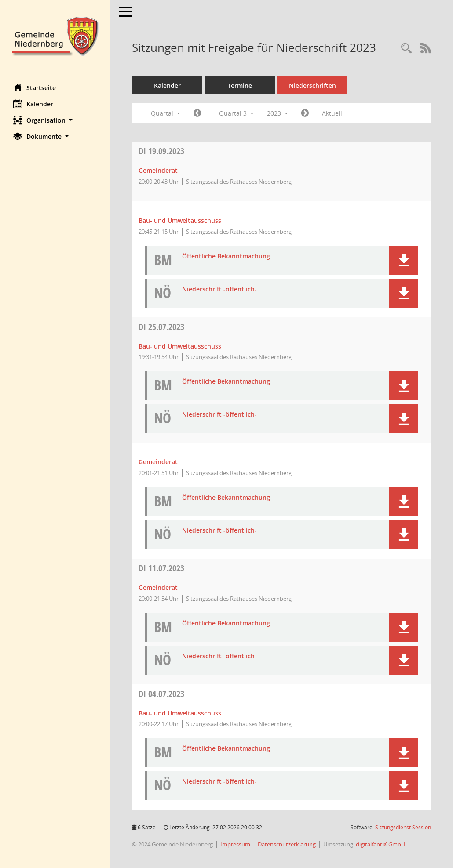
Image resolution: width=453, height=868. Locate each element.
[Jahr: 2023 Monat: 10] (305, 113)
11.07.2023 (161, 568)
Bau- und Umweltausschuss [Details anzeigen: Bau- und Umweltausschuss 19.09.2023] (180, 220)
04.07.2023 (161, 694)
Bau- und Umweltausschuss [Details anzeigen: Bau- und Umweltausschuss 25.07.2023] (180, 346)
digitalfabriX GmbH (381, 844)
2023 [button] (278, 113)
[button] (55, 120)
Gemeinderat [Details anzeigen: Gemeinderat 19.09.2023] (158, 170)
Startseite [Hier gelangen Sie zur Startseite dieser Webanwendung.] (35, 87)
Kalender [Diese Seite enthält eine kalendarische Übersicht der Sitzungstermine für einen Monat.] (33, 104)
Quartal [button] (166, 113)
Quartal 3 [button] (236, 113)
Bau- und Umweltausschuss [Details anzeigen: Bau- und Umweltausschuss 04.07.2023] (180, 713)
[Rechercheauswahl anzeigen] (406, 49)
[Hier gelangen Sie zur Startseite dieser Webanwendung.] (55, 35)
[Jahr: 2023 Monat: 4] (197, 113)
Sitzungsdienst (403, 827)
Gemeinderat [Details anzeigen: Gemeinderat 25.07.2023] (158, 462)
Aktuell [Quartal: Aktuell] (332, 113)
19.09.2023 (161, 151)
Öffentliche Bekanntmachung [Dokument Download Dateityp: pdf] (226, 256)
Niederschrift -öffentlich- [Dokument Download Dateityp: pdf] (219, 289)
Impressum (235, 844)
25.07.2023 (161, 327)
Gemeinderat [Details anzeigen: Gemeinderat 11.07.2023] (158, 587)
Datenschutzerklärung (287, 844)
